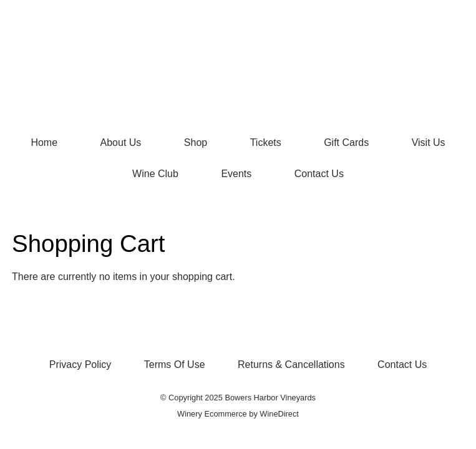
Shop (196, 142)
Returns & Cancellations (291, 365)
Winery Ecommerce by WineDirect (238, 414)
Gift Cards (346, 142)
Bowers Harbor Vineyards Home (238, 64)
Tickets (266, 142)
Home (44, 142)
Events (236, 174)
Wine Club (155, 174)
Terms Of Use (175, 365)
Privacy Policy (80, 365)
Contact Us (319, 174)
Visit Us (429, 142)
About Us (121, 142)
